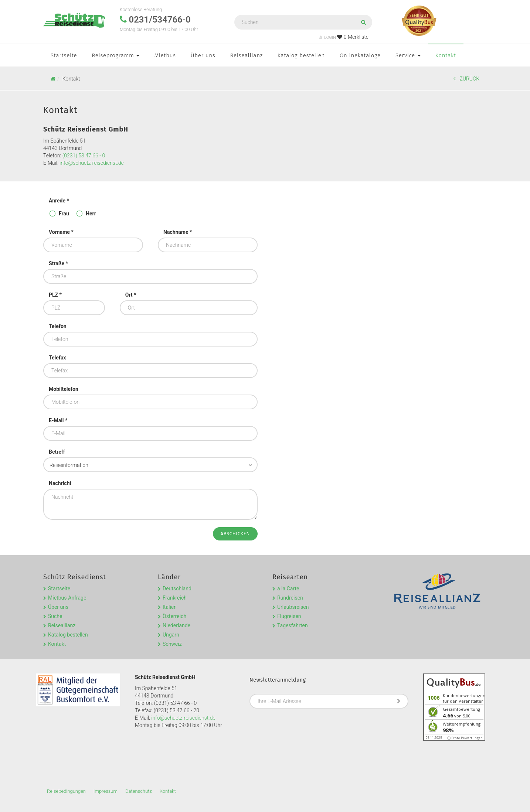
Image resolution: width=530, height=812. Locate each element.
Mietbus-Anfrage (67, 598)
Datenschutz (139, 791)
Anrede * (59, 201)
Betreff (57, 452)
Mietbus (165, 55)
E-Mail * (58, 420)
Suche (55, 616)
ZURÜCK (466, 79)
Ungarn (171, 635)
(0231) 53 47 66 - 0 (84, 156)
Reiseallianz (247, 55)
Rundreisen (290, 598)
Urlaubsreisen (293, 607)
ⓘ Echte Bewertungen (465, 738)
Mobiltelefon (64, 389)
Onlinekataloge (360, 55)
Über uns (203, 55)
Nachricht (60, 483)
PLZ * (55, 295)
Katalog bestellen (301, 55)
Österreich (174, 616)
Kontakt (446, 55)
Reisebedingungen (66, 791)
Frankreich (175, 598)
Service (408, 55)
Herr (91, 214)
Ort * (131, 295)
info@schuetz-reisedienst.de (91, 163)
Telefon (58, 326)
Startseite (64, 55)
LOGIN (328, 37)
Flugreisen (289, 616)
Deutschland (177, 588)
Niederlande (176, 625)
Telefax (57, 358)
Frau (64, 214)
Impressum (106, 791)
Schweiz (172, 644)
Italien (170, 607)
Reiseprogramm (115, 55)
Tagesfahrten (293, 625)
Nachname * (178, 232)
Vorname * (61, 232)
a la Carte (288, 588)
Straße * (58, 263)
